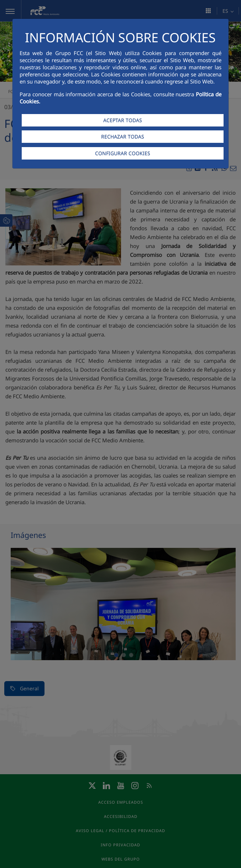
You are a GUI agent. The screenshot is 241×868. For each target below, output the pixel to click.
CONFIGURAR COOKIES (123, 153)
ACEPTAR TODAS (123, 120)
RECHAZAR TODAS (123, 137)
